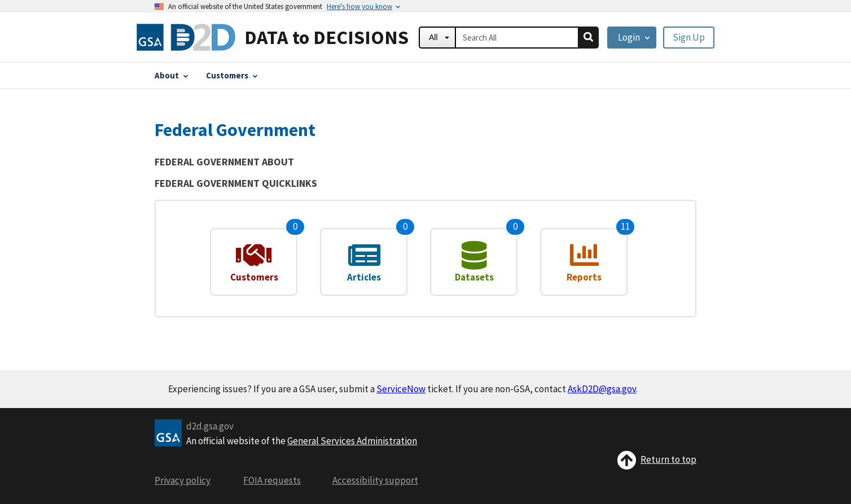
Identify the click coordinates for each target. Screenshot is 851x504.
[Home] (186, 37)
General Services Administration (352, 441)
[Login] (632, 38)
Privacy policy (183, 480)
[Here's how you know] (359, 6)
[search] (589, 38)
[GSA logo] (168, 432)
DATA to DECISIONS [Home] (326, 37)
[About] (171, 75)
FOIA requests (272, 480)
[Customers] (232, 75)
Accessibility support (375, 480)
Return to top (657, 459)
